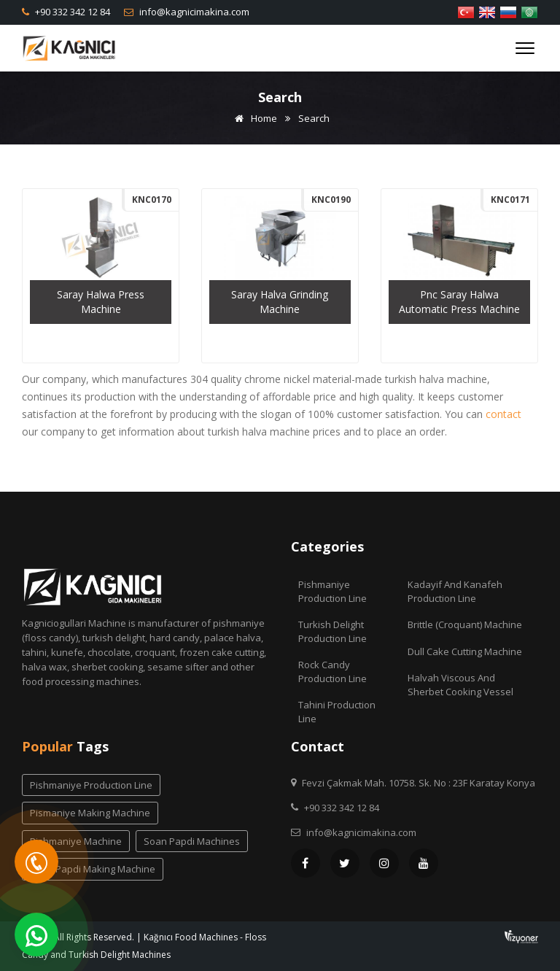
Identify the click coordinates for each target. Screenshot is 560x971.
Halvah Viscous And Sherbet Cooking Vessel (460, 685)
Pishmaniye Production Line (332, 591)
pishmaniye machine (76, 841)
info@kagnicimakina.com (193, 12)
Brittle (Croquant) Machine (465, 624)
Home (253, 118)
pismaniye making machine (90, 813)
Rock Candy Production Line (332, 672)
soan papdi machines (192, 841)
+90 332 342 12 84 (71, 12)
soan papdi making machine (93, 869)
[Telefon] (36, 862)
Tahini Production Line (337, 712)
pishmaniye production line (91, 785)
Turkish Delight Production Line (332, 631)
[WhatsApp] (36, 935)
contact (503, 414)
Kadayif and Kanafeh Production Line (455, 591)
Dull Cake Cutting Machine (465, 651)
